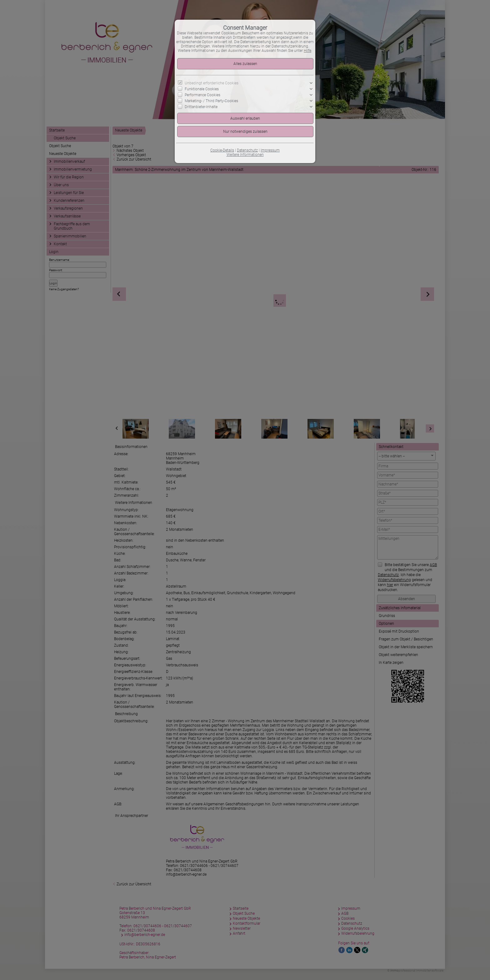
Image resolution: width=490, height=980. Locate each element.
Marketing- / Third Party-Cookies (211, 101)
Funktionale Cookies (202, 89)
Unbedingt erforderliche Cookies (212, 83)
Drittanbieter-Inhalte (201, 107)
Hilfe (307, 51)
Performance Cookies (202, 95)
